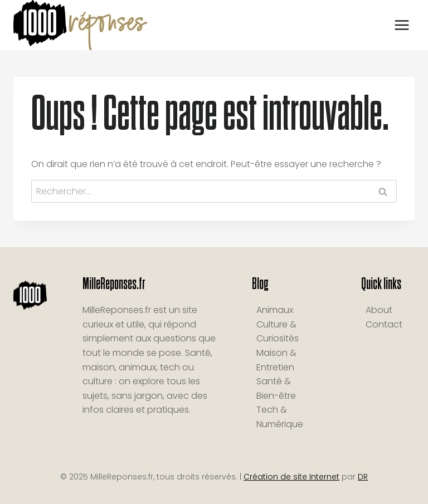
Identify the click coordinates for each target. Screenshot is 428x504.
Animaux (275, 310)
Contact (384, 324)
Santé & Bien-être (276, 388)
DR (363, 477)
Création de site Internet (291, 477)
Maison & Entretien (276, 360)
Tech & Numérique (280, 417)
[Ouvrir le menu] (402, 25)
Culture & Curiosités (278, 332)
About (379, 310)
